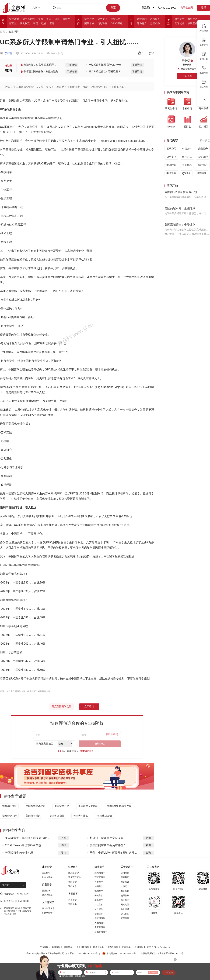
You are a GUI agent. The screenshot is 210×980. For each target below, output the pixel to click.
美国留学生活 (9, 816)
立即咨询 (89, 706)
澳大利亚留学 (48, 908)
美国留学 (46, 873)
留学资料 (142, 19)
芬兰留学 (99, 905)
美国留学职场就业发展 (119, 806)
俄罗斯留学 (100, 927)
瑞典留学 (99, 900)
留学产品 (89, 19)
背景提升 (203, 149)
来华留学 (125, 918)
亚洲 (52, 23)
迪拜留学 (72, 886)
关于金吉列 (187, 8)
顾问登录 (125, 909)
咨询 (64, 838)
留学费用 (171, 149)
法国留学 (99, 886)
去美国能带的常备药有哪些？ (108, 845)
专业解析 (187, 165)
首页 (2, 32)
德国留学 (99, 891)
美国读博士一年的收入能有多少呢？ (27, 838)
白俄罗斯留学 (101, 932)
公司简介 (125, 873)
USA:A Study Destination (159, 947)
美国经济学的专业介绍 (19, 853)
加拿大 (66, 19)
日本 (57, 19)
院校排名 (115, 19)
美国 (49, 19)
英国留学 (46, 891)
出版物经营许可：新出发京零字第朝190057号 (162, 953)
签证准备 (155, 23)
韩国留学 (72, 904)
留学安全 (179, 19)
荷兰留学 (99, 909)
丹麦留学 (99, 882)
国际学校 (89, 23)
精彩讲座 (102, 23)
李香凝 (6, 53)
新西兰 (13, 23)
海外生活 (192, 19)
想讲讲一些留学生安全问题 (107, 838)
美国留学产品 (62, 806)
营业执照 (125, 900)
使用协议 (125, 895)
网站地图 (125, 905)
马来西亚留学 (75, 877)
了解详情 (72, 65)
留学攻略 (14, 19)
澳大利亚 (25, 23)
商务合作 (125, 891)
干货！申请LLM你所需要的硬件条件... (113, 853)
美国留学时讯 (33, 816)
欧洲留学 (139, 947)
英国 (40, 19)
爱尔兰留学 (47, 895)
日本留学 (72, 900)
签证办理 (203, 157)
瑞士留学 (99, 914)
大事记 (124, 886)
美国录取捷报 (9, 806)
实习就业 (179, 23)
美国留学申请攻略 (36, 806)
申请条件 (187, 149)
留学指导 (201, 173)
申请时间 (171, 165)
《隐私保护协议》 (87, 751)
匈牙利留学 (100, 918)
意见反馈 (125, 882)
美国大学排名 (81, 816)
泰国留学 (72, 882)
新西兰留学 (47, 913)
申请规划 (171, 173)
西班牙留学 (100, 877)
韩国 (36, 23)
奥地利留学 (100, 923)
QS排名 (186, 173)
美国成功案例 (104, 816)
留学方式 (187, 157)
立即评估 (100, 744)
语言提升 (155, 19)
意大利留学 (100, 873)
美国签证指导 (57, 816)
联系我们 (125, 877)
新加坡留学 (73, 873)
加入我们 (125, 914)
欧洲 (44, 23)
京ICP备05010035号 (88, 953)
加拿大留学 (47, 877)
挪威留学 (99, 895)
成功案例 (102, 19)
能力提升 (142, 23)
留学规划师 (29, 19)
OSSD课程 (117, 23)
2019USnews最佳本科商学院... (24, 845)
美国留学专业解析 (88, 806)
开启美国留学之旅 (62, 706)
